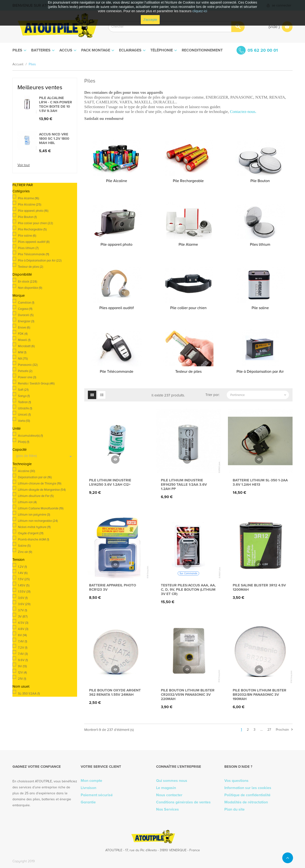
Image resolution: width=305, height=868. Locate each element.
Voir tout (24, 165)
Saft (23, 390)
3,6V (23, 598)
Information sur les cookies (248, 788)
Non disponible (30, 288)
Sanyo (24, 396)
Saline (24, 546)
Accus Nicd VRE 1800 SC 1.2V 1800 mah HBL (54, 139)
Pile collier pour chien (35, 223)
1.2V (22, 567)
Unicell (24, 415)
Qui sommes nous (172, 781)
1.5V (24, 579)
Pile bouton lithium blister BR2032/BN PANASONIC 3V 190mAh (260, 695)
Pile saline (27, 236)
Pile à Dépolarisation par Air (40, 261)
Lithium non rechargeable (38, 521)
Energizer (26, 321)
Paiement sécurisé (97, 795)
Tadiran (24, 402)
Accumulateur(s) (30, 436)
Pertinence (259, 395)
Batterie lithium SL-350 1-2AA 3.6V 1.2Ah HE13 (260, 482)
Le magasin (166, 788)
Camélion (26, 303)
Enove (24, 328)
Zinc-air (25, 552)
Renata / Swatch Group (36, 384)
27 (269, 730)
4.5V (23, 623)
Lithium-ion (27, 502)
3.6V (24, 604)
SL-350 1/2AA (29, 694)
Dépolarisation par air (35, 477)
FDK (23, 334)
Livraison (88, 788)
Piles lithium (28, 248)
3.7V (23, 610)
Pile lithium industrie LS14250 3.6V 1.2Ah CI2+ (110, 482)
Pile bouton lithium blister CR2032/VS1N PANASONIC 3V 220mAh (188, 695)
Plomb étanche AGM (34, 540)
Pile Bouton (27, 217)
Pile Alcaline (30, 205)
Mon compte (91, 781)
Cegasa (25, 309)
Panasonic (28, 365)
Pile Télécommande (34, 254)
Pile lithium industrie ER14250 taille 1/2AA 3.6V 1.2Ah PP (184, 484)
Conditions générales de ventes (183, 802)
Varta (24, 421)
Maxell (24, 340)
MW (22, 352)
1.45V (24, 585)
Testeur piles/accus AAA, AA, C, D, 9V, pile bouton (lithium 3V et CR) (188, 590)
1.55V (24, 592)
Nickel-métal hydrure (34, 527)
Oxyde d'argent (31, 533)
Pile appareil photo (33, 211)
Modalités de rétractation (246, 802)
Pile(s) (24, 442)
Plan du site (234, 809)
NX (23, 359)
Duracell (26, 315)
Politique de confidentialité (247, 795)
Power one (27, 377)
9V (22, 666)
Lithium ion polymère (34, 515)
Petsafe (25, 371)
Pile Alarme (28, 198)
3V (23, 617)
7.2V (23, 648)
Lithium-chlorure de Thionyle (40, 484)
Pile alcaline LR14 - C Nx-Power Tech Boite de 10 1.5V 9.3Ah (56, 104)
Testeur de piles (31, 267)
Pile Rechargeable (32, 229)
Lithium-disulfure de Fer (36, 496)
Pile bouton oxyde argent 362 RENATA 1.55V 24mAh (115, 692)
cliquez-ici (200, 11)
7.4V (23, 654)
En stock (28, 282)
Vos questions (236, 781)
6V (22, 635)
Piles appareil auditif (34, 242)
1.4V (23, 573)
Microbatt (26, 346)
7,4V (23, 641)
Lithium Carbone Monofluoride (41, 508)
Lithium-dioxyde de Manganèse (42, 490)
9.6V (23, 660)
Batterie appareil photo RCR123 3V (113, 587)
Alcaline (26, 471)
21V (22, 679)
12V (22, 673)
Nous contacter (169, 795)
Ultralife (25, 408)
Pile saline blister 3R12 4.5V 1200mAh (259, 587)
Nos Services (167, 809)
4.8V (23, 629)
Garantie (88, 802)
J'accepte (150, 20)
